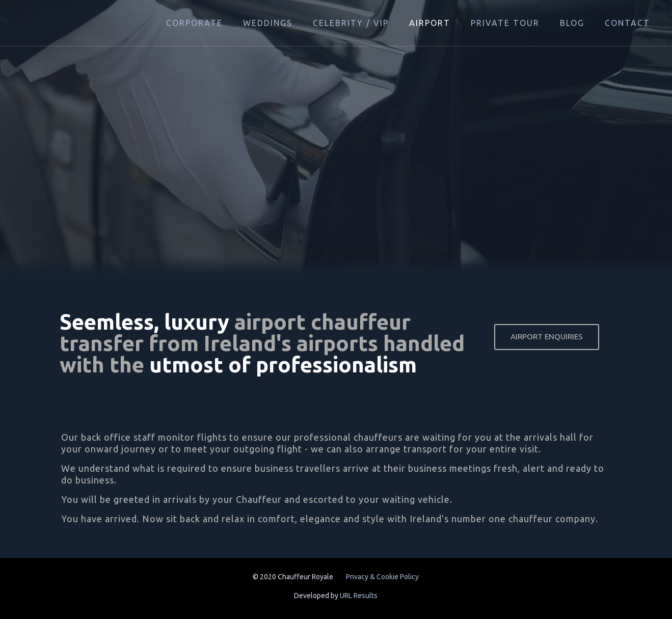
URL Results (359, 596)
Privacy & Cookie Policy (382, 577)
